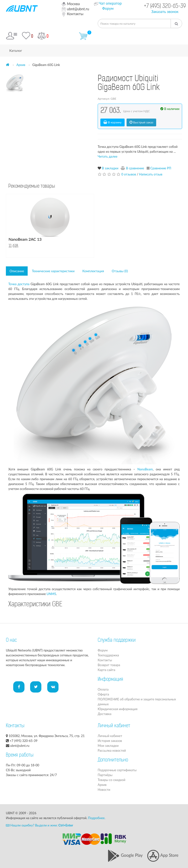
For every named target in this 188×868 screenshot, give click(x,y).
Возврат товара (109, 665)
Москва (71, 4)
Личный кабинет (110, 736)
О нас (11, 640)
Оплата (103, 689)
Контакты (72, 14)
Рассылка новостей (112, 750)
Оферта (103, 694)
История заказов (110, 741)
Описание (17, 271)
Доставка (105, 714)
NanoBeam (145, 469)
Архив (21, 65)
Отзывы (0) (120, 271)
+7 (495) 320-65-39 (165, 6)
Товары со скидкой (112, 780)
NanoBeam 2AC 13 (25, 239)
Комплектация (93, 271)
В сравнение (135, 168)
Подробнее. (97, 818)
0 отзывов (129, 174)
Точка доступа (19, 284)
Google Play (125, 855)
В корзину (112, 122)
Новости (104, 790)
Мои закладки (108, 746)
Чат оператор (110, 3)
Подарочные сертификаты (117, 770)
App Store (163, 855)
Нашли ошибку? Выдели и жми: (40, 825)
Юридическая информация (117, 709)
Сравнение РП (161, 168)
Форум (108, 8)
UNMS (51, 594)
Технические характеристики (53, 271)
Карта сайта (106, 670)
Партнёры (105, 775)
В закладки (110, 168)
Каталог (16, 50)
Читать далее (108, 156)
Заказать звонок (165, 11)
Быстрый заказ (141, 122)
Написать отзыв (151, 174)
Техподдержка (108, 655)
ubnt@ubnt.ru (75, 9)
